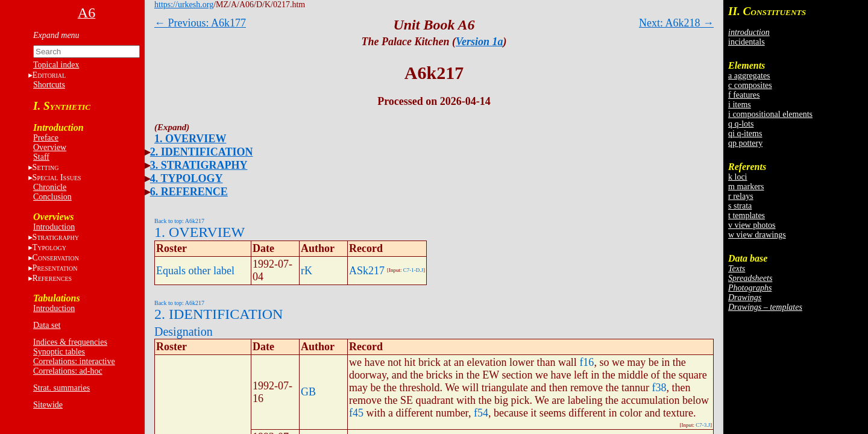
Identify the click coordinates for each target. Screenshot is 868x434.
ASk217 (367, 271)
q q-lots (741, 124)
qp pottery (745, 143)
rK (307, 271)
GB (308, 392)
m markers (746, 187)
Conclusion (52, 197)
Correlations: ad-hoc (68, 371)
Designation (184, 332)
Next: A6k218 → (676, 23)
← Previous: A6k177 (200, 23)
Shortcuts (49, 85)
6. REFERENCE (189, 192)
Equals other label (195, 271)
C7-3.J (703, 425)
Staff (41, 157)
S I (57, 178)
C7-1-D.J (413, 270)
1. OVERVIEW (190, 139)
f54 (481, 413)
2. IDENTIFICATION (202, 152)
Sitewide (48, 405)
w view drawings (757, 235)
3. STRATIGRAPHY (199, 165)
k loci (738, 177)
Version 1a (480, 42)
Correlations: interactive (74, 361)
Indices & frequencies (70, 342)
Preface (46, 138)
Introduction (54, 227)
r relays (741, 196)
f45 (356, 413)
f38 (659, 388)
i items (740, 105)
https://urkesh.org (184, 5)
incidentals (747, 42)
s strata (740, 206)
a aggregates (749, 76)
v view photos (752, 225)
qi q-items (745, 134)
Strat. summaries (61, 388)
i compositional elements (770, 114)
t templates (747, 215)
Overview (50, 147)
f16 (587, 362)
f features (744, 95)
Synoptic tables (59, 352)
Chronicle (50, 187)
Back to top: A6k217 (179, 221)
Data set (47, 325)
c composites (750, 85)
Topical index (56, 65)
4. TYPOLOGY (187, 178)
